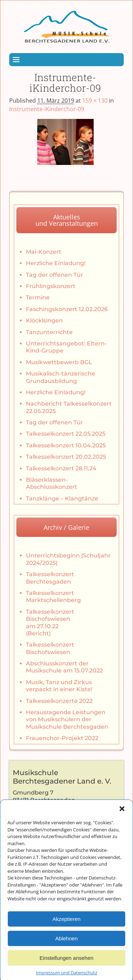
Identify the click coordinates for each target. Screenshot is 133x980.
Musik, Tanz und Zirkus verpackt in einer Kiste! (59, 686)
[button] (122, 819)
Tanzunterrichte (49, 332)
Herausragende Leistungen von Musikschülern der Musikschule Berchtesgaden (67, 720)
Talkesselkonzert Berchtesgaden (50, 578)
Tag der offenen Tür (54, 275)
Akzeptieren (66, 929)
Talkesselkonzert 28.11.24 (61, 468)
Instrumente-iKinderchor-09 (47, 109)
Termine (38, 297)
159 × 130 (95, 101)
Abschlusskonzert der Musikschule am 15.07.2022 (64, 667)
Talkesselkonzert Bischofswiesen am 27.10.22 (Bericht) (50, 623)
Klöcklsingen (44, 320)
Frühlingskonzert (51, 286)
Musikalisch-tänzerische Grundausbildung (60, 377)
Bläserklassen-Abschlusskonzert (52, 483)
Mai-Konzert (44, 252)
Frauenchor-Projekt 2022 (62, 738)
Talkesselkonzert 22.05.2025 (66, 434)
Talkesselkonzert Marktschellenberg (53, 597)
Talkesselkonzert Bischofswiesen (50, 648)
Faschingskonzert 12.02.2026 (67, 309)
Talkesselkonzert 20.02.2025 (66, 457)
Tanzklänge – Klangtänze (62, 498)
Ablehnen (66, 948)
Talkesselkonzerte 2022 (59, 701)
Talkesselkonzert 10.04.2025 (66, 445)
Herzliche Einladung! (56, 263)
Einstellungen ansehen (67, 968)
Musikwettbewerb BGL (59, 362)
